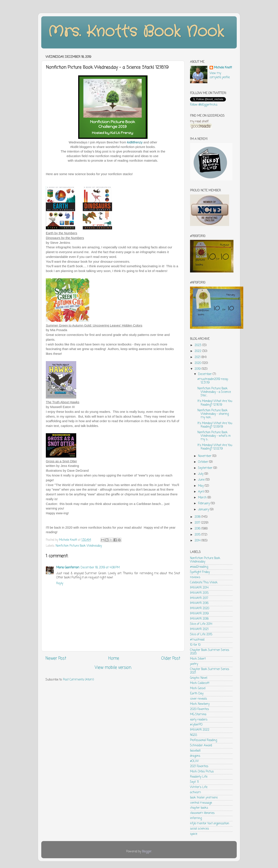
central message (201, 803)
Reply (60, 583)
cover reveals (199, 699)
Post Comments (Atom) (78, 680)
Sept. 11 (194, 782)
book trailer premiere (204, 798)
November (205, 456)
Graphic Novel (199, 678)
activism (195, 792)
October (204, 462)
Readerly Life (199, 777)
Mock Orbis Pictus (202, 772)
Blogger (147, 852)
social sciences (199, 829)
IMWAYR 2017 (199, 598)
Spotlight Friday (200, 572)
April (201, 492)
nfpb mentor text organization (210, 824)
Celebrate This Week (204, 583)
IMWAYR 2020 (200, 608)
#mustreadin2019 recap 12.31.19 (213, 381)
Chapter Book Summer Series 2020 (210, 652)
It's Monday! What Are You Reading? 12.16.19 (215, 403)
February (204, 504)
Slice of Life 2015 (201, 635)
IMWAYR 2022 (200, 730)
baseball (195, 751)
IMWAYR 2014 (199, 588)
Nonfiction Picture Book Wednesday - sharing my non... (213, 414)
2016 (198, 529)
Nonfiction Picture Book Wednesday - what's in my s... (214, 436)
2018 (198, 517)
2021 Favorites (199, 766)
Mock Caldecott (200, 683)
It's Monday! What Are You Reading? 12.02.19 (215, 447)
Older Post (171, 659)
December (205, 374)
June (202, 480)
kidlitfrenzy (135, 142)
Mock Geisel (198, 688)
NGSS (194, 735)
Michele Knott (223, 68)
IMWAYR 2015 (199, 593)
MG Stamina (198, 714)
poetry (194, 664)
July (201, 474)
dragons (195, 756)
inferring (196, 818)
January (204, 510)
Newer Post (56, 659)
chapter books (199, 808)
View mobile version (113, 668)
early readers (199, 720)
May (201, 486)
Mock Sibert (198, 659)
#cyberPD (196, 725)
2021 (198, 357)
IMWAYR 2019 (199, 614)
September (206, 468)
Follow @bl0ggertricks (204, 105)
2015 (198, 535)
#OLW (194, 761)
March (203, 498)
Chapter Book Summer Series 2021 (210, 671)
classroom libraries (202, 813)
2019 (198, 369)
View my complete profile (220, 75)
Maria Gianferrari (68, 568)
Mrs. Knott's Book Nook (136, 32)
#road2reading (199, 567)
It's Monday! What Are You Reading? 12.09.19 (215, 425)
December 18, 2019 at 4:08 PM (100, 568)
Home (114, 659)
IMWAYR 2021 (199, 629)
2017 (198, 523)
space (194, 834)
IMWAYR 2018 (199, 619)
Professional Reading (204, 740)
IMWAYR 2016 (199, 603)
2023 (198, 345)
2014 (198, 541)
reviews (195, 577)
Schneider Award (201, 746)
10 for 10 (195, 645)
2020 (198, 363)
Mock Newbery (200, 704)
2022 (198, 351)
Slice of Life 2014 (201, 624)
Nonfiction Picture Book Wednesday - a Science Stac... (214, 392)
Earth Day (197, 694)
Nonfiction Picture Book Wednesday (79, 546)
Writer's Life (199, 787)
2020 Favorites (199, 709)
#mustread (197, 640)
